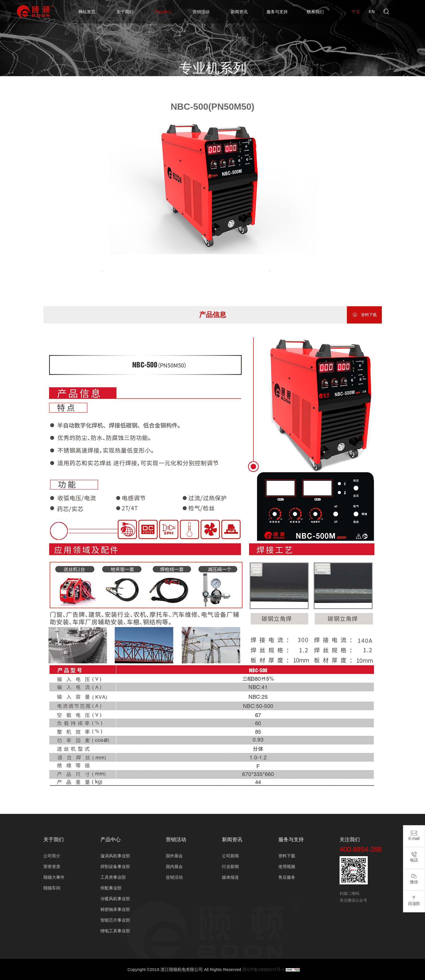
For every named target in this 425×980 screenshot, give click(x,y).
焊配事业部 (111, 888)
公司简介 (52, 856)
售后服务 (287, 877)
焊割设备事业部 (202, 85)
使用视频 (287, 866)
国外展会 (174, 856)
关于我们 (125, 12)
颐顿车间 (52, 888)
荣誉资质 (52, 866)
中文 (356, 11)
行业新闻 (230, 866)
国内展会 (174, 866)
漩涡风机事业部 (115, 856)
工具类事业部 (113, 877)
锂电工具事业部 (115, 931)
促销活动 (174, 877)
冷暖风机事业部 (115, 899)
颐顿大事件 (54, 877)
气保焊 (276, 85)
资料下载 (364, 315)
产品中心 (163, 12)
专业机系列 (253, 85)
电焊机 (229, 85)
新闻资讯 (239, 12)
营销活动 (201, 12)
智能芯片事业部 (115, 920)
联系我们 (315, 12)
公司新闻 (230, 856)
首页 (152, 85)
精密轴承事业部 (115, 909)
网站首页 (87, 12)
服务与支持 (277, 12)
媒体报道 (230, 877)
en (372, 11)
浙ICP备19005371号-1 (263, 969)
